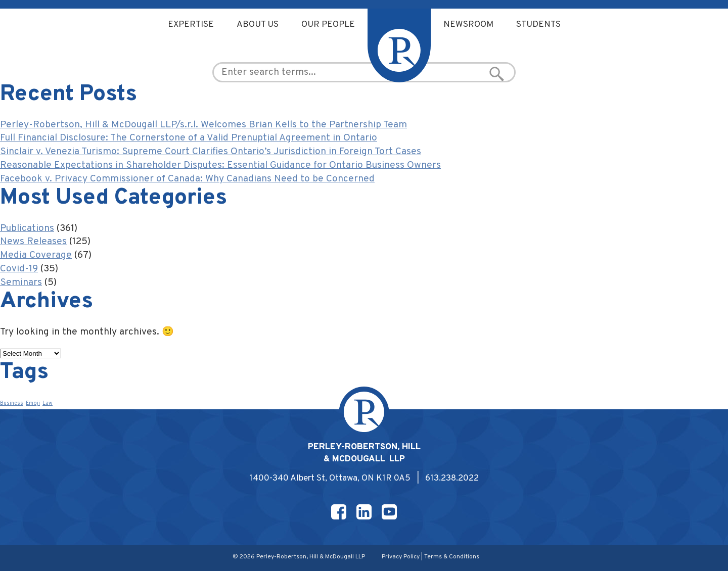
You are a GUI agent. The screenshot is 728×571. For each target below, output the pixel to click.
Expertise (191, 25)
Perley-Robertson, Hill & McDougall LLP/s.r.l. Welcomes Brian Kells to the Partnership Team (203, 125)
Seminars (21, 282)
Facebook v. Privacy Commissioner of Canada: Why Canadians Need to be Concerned (187, 179)
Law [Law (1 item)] (48, 403)
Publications (27, 228)
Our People (328, 25)
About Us (258, 25)
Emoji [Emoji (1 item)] (33, 403)
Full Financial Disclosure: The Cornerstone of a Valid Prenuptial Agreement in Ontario (189, 138)
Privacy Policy (401, 557)
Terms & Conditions (452, 557)
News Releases (33, 242)
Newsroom (468, 25)
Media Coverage (36, 255)
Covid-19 (19, 269)
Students (538, 25)
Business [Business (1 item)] (12, 403)
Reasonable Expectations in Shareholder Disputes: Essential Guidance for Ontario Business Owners (220, 165)
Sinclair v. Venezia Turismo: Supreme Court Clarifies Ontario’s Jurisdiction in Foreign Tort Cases (211, 152)
